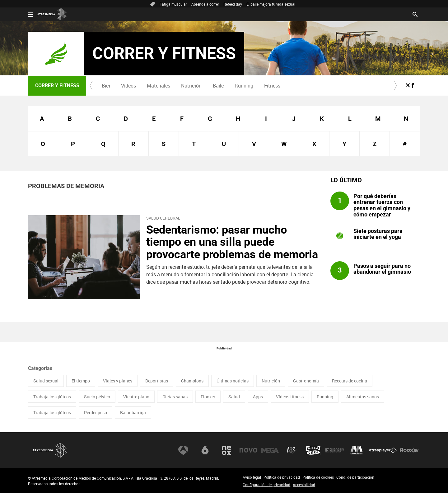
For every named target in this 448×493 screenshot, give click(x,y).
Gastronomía (306, 381)
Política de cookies (318, 477)
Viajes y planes (118, 381)
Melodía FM (357, 450)
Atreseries (292, 450)
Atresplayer (383, 450)
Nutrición (191, 86)
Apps (258, 397)
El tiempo (81, 381)
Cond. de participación (355, 477)
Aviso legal (252, 477)
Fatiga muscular (173, 4)
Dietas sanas (175, 397)
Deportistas (157, 381)
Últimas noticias (233, 381)
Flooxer (208, 397)
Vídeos (128, 86)
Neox (226, 450)
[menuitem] (106, 86)
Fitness (272, 86)
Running (244, 86)
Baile (218, 86)
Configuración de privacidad (266, 485)
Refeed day (233, 4)
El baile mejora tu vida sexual (271, 4)
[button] (91, 86)
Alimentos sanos (363, 397)
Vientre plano (136, 397)
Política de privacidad (282, 477)
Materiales (159, 86)
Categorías (40, 368)
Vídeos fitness (290, 397)
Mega (270, 450)
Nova (248, 450)
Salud (234, 397)
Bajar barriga (133, 412)
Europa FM (335, 450)
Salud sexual (46, 381)
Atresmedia (50, 450)
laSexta (205, 450)
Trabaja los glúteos (52, 397)
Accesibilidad (304, 485)
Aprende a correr (205, 4)
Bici (106, 86)
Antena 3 (183, 450)
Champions (192, 381)
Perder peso (96, 412)
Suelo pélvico (97, 397)
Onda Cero (313, 450)
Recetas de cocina (350, 381)
